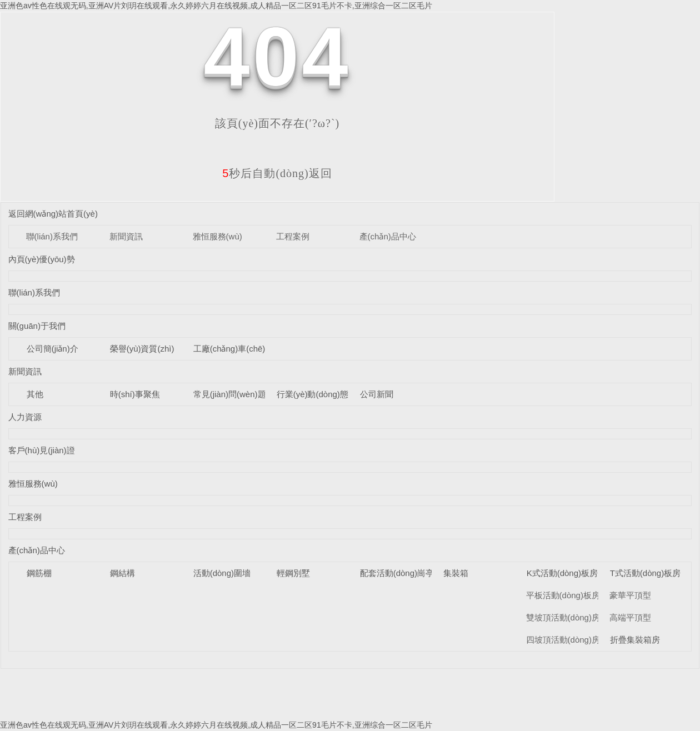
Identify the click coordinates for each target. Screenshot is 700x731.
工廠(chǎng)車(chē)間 (234, 349)
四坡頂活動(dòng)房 (563, 640)
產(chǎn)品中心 (388, 236)
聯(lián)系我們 (52, 236)
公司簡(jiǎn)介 (52, 349)
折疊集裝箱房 (635, 640)
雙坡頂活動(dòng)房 (563, 617)
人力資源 (25, 417)
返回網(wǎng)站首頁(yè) (53, 214)
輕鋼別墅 (293, 573)
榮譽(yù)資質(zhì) (142, 349)
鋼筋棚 (39, 573)
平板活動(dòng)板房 (563, 595)
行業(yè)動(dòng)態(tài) (320, 394)
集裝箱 (456, 573)
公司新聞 (377, 394)
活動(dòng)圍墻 (222, 573)
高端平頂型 (630, 617)
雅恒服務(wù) (217, 236)
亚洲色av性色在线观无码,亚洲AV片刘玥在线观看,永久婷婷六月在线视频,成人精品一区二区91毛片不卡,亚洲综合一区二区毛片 (216, 6)
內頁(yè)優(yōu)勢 (42, 259)
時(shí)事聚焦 (135, 394)
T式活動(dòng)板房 (646, 573)
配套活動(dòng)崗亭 (397, 573)
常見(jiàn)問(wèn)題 (230, 394)
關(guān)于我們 (37, 326)
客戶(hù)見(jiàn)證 (42, 450)
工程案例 (293, 236)
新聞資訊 (126, 236)
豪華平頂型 (630, 595)
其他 (35, 394)
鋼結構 (122, 573)
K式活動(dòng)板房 (562, 573)
